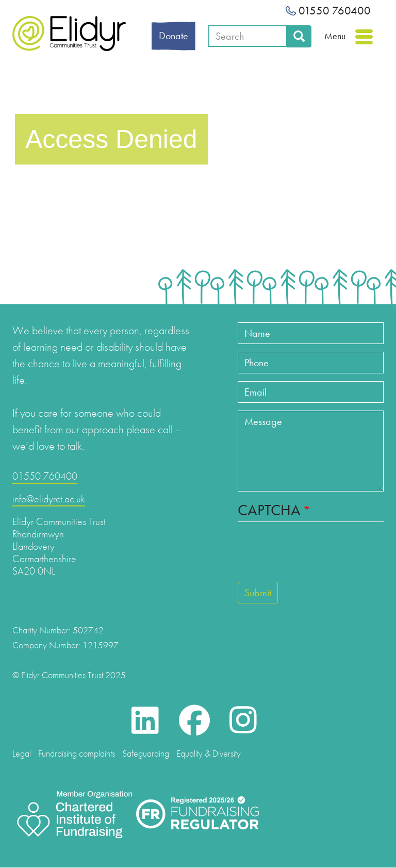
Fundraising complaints (77, 753)
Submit (258, 593)
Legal (22, 753)
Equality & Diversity (209, 753)
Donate (174, 36)
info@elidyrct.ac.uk (49, 499)
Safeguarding (146, 753)
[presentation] (316, 556)
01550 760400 (328, 11)
